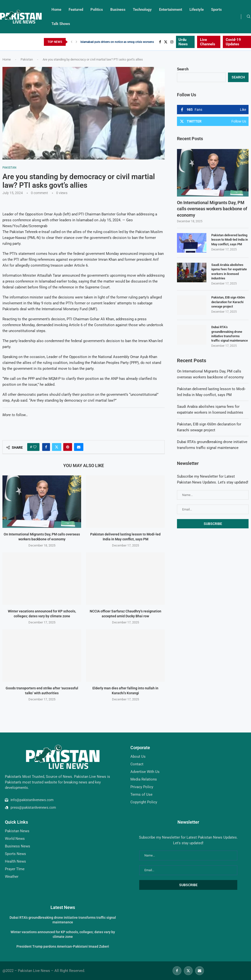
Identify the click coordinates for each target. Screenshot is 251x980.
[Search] (249, 17)
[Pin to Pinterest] (68, 447)
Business (118, 10)
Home (56, 10)
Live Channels (208, 42)
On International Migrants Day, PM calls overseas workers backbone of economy (212, 209)
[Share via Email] (79, 447)
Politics (97, 10)
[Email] (200, 971)
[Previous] (72, 42)
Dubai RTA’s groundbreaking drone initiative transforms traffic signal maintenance (230, 334)
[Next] (76, 42)
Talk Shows (61, 24)
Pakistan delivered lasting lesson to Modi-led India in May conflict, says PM (230, 240)
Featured (76, 10)
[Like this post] (35, 447)
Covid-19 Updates (233, 42)
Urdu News (183, 42)
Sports (216, 10)
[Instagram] (172, 42)
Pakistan (27, 59)
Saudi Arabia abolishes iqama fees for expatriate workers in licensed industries (229, 272)
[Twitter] (166, 42)
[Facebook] (160, 42)
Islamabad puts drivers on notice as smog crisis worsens (117, 42)
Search (183, 69)
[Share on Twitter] (57, 447)
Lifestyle (197, 10)
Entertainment (171, 10)
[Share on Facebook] (46, 447)
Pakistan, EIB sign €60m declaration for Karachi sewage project (228, 302)
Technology (142, 10)
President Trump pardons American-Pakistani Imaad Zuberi (63, 946)
